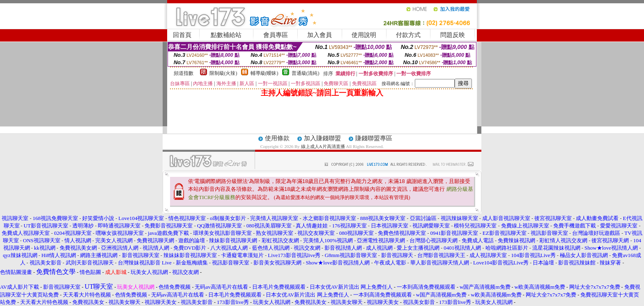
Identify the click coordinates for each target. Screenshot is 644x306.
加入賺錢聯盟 (322, 138)
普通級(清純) (306, 73)
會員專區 (276, 35)
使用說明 (364, 35)
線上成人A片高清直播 (323, 146)
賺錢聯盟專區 (374, 138)
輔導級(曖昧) (264, 73)
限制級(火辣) (223, 73)
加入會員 (320, 35)
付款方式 (408, 35)
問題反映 (453, 35)
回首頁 (182, 35)
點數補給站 (226, 35)
